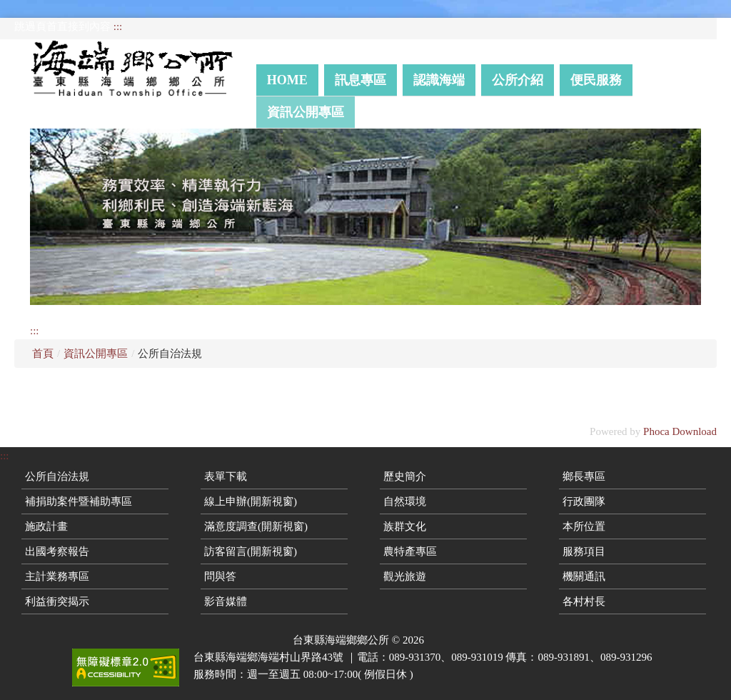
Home (287, 80)
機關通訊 (584, 576)
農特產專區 (410, 551)
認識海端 (439, 80)
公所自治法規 (57, 476)
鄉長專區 (584, 476)
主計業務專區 (57, 576)
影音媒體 (226, 601)
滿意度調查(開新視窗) (256, 526)
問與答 (220, 576)
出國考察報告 (57, 551)
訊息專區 (361, 80)
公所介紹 (518, 80)
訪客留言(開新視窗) (251, 551)
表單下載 (226, 476)
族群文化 (405, 526)
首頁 (43, 354)
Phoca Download (680, 431)
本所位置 (584, 526)
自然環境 (405, 501)
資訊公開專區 (306, 112)
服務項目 (584, 551)
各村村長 (584, 601)
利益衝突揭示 (57, 601)
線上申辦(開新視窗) (251, 501)
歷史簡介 (405, 476)
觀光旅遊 (405, 576)
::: (118, 26)
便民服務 (596, 80)
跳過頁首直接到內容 (62, 26)
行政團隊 (584, 501)
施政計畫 (46, 526)
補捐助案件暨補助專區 (79, 501)
